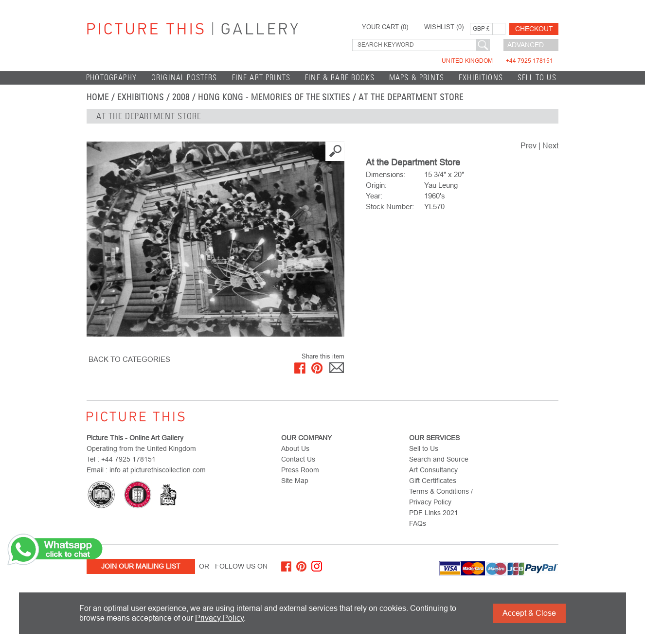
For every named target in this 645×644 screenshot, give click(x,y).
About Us (295, 448)
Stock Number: (390, 206)
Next (550, 146)
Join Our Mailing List (141, 566)
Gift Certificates (433, 481)
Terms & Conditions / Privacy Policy (441, 497)
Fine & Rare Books (340, 78)
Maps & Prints (417, 78)
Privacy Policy (219, 618)
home (98, 97)
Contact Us (298, 459)
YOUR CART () (385, 27)
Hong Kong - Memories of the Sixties (274, 97)
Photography (111, 78)
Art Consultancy (433, 470)
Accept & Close (529, 613)
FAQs (418, 523)
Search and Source (439, 459)
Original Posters (184, 78)
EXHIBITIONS (481, 78)
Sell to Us (537, 78)
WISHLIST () (444, 27)
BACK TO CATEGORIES (129, 359)
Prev (529, 146)
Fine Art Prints (261, 78)
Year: (374, 196)
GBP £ (481, 29)
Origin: (376, 185)
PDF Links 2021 (434, 513)
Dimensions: (386, 174)
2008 (181, 97)
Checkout (534, 29)
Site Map (295, 481)
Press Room (300, 470)
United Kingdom (497, 61)
